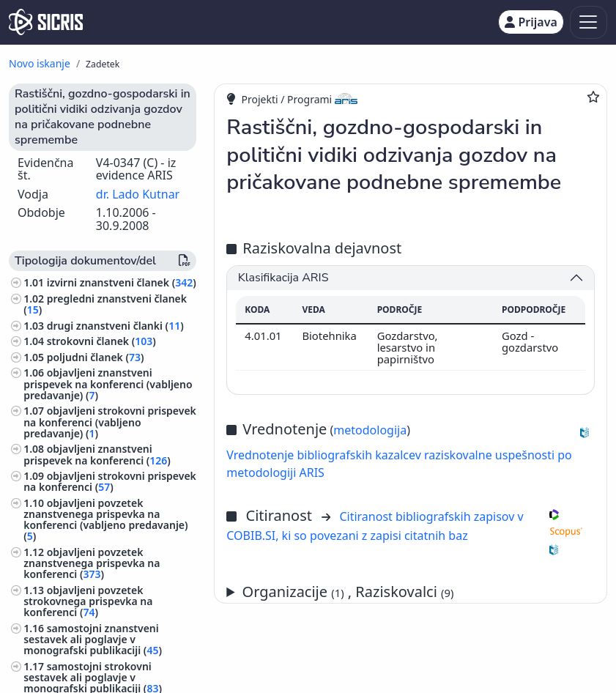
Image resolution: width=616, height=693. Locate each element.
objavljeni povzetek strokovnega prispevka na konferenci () (88, 601)
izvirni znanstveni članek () (122, 282)
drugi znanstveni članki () (115, 326)
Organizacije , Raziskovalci (348, 592)
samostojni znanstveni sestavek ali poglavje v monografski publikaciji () (93, 639)
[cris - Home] (46, 22)
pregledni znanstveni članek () (105, 304)
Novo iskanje (40, 63)
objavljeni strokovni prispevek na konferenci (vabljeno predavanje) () (110, 422)
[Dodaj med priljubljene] (593, 97)
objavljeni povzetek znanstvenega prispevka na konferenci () (92, 563)
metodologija (370, 430)
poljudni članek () (96, 357)
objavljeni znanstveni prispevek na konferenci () (97, 454)
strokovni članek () (101, 341)
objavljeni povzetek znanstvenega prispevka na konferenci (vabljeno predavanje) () (105, 520)
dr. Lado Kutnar (138, 194)
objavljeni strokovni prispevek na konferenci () (110, 481)
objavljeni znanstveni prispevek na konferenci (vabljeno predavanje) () (108, 383)
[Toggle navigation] (589, 22)
